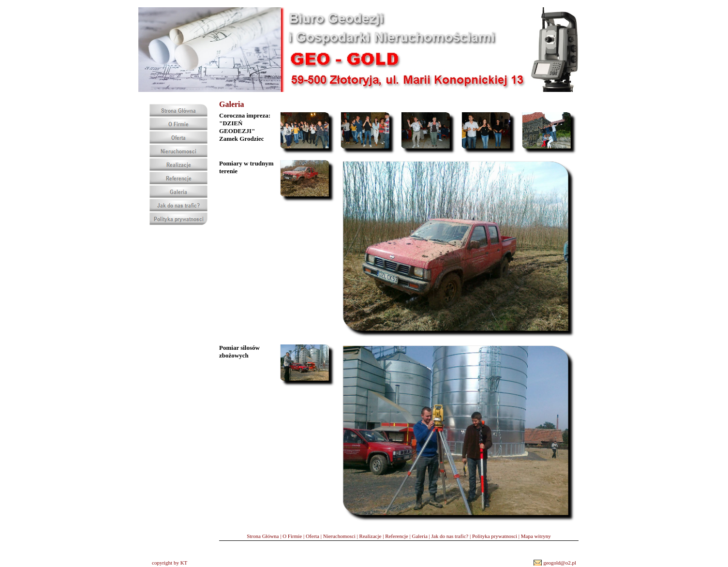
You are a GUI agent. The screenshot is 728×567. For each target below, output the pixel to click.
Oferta (312, 536)
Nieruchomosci (339, 536)
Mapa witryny (536, 536)
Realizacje (371, 536)
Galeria (419, 536)
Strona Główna (263, 536)
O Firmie (292, 536)
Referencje (397, 536)
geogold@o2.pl (560, 563)
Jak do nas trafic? (450, 536)
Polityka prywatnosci (495, 536)
